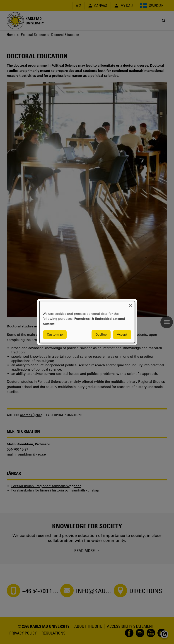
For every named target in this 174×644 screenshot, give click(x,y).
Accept (122, 335)
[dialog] (87, 322)
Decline (101, 335)
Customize (55, 335)
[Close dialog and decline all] (130, 304)
